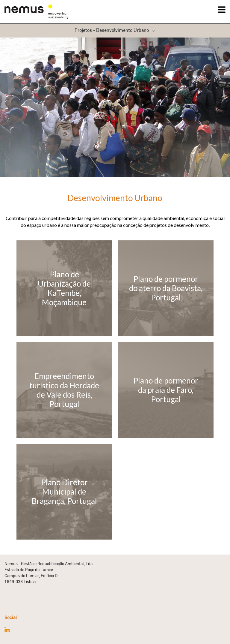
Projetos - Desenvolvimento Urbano (115, 31)
